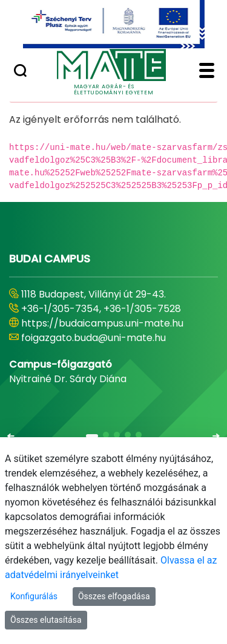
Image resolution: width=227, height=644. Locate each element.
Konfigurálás (34, 596)
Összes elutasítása (46, 620)
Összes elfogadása (114, 596)
